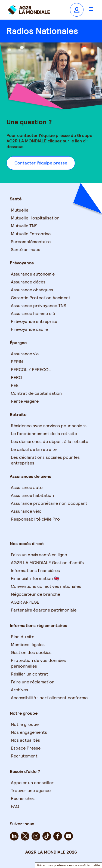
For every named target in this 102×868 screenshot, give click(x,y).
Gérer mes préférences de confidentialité (69, 865)
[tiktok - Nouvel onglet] (47, 836)
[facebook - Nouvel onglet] (58, 836)
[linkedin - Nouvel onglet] (14, 836)
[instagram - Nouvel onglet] (36, 836)
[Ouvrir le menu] (91, 9)
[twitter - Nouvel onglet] (25, 836)
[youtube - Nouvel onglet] (69, 836)
